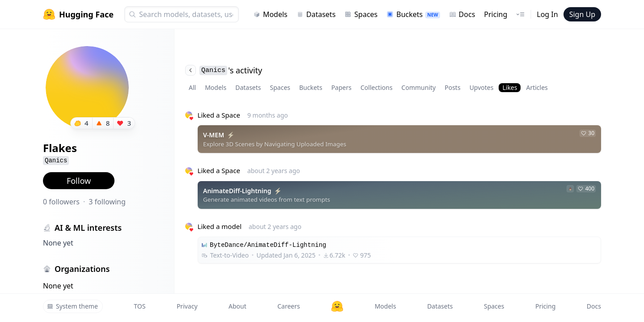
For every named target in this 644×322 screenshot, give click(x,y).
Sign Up (582, 14)
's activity (224, 70)
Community (419, 87)
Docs (462, 14)
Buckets (413, 14)
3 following (107, 202)
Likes (510, 87)
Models (270, 14)
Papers (341, 87)
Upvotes (482, 87)
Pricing (496, 14)
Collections (377, 87)
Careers (288, 306)
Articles (537, 87)
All (192, 87)
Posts (452, 87)
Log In (547, 14)
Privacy (187, 306)
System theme (72, 306)
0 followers (61, 202)
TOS (140, 306)
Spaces (361, 14)
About (237, 306)
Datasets (316, 14)
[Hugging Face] (337, 306)
